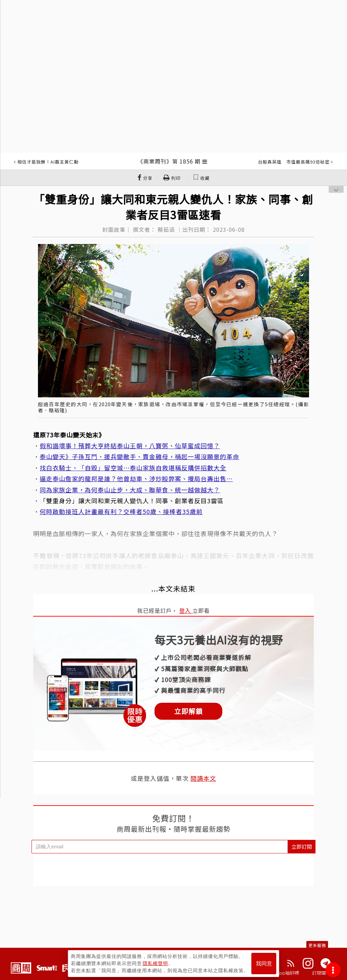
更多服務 (317, 945)
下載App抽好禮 (283, 973)
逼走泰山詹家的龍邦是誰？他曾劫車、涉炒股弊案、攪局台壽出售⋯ (136, 478)
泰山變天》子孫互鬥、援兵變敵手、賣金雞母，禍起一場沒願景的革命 (139, 456)
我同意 (264, 964)
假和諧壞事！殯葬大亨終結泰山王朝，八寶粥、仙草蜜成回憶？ (130, 446)
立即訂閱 (302, 846)
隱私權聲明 (155, 963)
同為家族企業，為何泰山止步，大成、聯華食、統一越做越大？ (130, 490)
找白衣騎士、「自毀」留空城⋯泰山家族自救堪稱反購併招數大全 (133, 468)
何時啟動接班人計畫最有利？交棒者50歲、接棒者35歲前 (121, 511)
